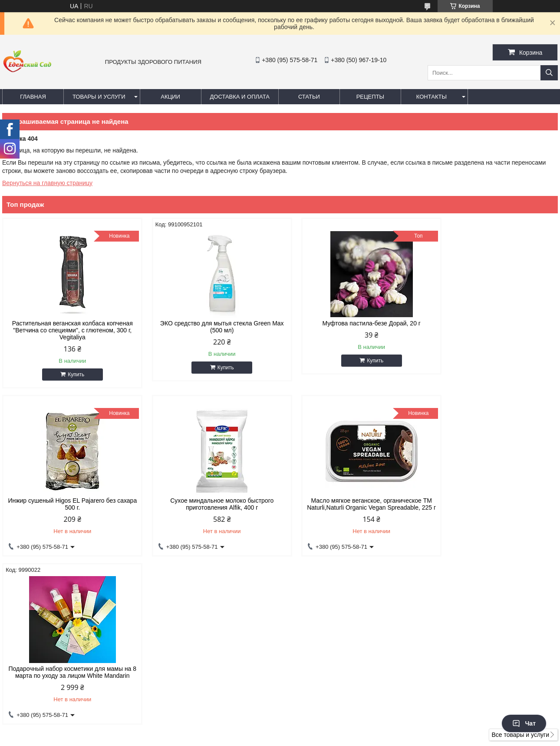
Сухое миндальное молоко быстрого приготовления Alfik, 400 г (68, 504)
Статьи (309, 97)
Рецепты (370, 97)
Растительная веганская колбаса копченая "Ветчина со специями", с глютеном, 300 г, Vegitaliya (68, 330)
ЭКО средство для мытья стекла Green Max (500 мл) (209, 327)
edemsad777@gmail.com (328, 657)
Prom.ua (317, 730)
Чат (524, 723)
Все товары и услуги (520, 574)
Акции (170, 97)
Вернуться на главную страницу (47, 183)
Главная (33, 97)
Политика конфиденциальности (407, 738)
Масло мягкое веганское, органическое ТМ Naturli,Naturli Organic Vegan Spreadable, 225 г (209, 507)
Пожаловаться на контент (333, 738)
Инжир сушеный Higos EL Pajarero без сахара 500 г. (492, 327)
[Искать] (549, 73)
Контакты (432, 97)
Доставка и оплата (240, 97)
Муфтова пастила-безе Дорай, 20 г (351, 323)
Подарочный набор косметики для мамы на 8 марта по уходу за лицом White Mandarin (351, 504)
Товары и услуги (99, 97)
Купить (72, 375)
